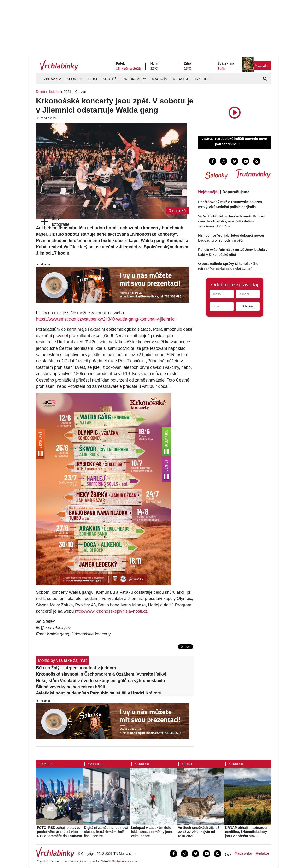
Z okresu (47, 764)
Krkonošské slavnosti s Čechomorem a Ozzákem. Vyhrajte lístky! (101, 674)
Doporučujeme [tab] (236, 192)
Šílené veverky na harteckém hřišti (71, 687)
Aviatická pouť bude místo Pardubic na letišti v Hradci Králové (98, 693)
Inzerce (202, 79)
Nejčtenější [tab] (208, 192)
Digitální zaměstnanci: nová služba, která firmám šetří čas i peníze (106, 832)
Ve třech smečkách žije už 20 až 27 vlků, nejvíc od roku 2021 (199, 832)
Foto (92, 79)
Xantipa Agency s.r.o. (125, 861)
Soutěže (111, 79)
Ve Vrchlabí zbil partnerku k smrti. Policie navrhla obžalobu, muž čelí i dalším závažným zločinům (231, 221)
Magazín (261, 66)
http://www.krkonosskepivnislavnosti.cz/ (112, 611)
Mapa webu (243, 853)
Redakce (181, 79)
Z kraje (187, 764)
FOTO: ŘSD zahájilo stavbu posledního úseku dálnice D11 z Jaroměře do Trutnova (59, 832)
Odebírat (248, 306)
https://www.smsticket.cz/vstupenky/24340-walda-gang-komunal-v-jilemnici (106, 319)
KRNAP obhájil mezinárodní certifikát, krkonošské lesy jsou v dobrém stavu (247, 832)
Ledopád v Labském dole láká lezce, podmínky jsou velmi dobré (152, 832)
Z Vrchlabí (96, 764)
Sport (72, 79)
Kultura (54, 92)
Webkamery (135, 79)
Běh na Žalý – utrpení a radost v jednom (76, 668)
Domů (40, 92)
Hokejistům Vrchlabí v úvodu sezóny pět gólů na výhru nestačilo (100, 681)
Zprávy (51, 79)
